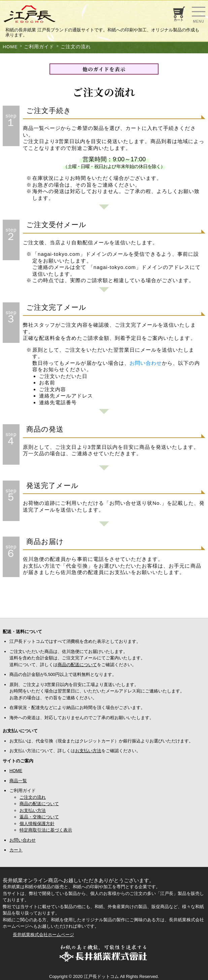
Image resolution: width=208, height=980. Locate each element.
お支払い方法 (88, 751)
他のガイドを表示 (104, 69)
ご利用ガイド (39, 47)
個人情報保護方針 (37, 824)
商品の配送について (77, 665)
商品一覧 (18, 781)
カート (16, 850)
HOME (10, 47)
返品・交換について (39, 817)
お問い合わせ (146, 363)
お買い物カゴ (178, 14)
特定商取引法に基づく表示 (46, 830)
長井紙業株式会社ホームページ (43, 935)
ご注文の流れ (76, 47)
